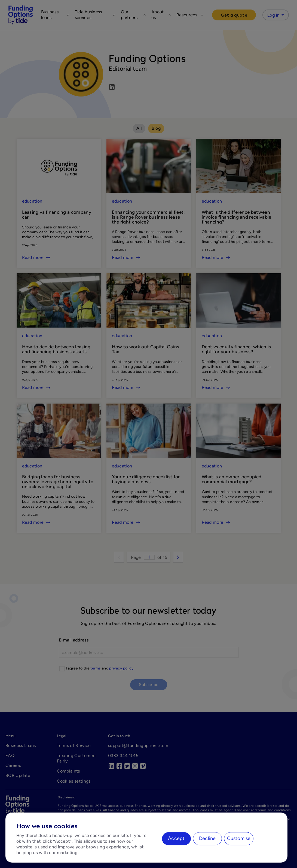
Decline (207, 838)
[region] (146, 838)
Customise (239, 838)
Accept (176, 838)
